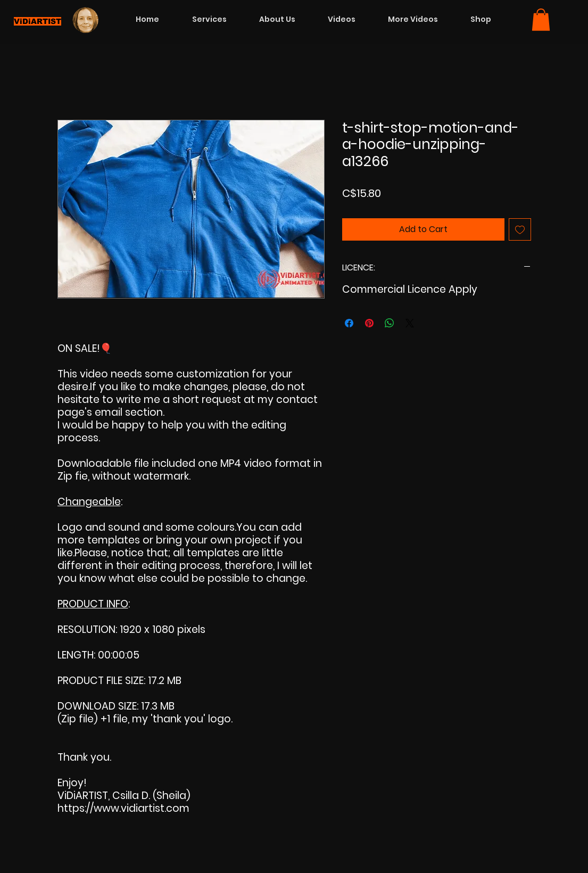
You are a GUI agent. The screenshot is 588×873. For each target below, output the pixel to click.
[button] (541, 20)
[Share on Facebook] (349, 323)
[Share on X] (410, 323)
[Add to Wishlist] (520, 229)
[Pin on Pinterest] (369, 323)
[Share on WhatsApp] (390, 323)
